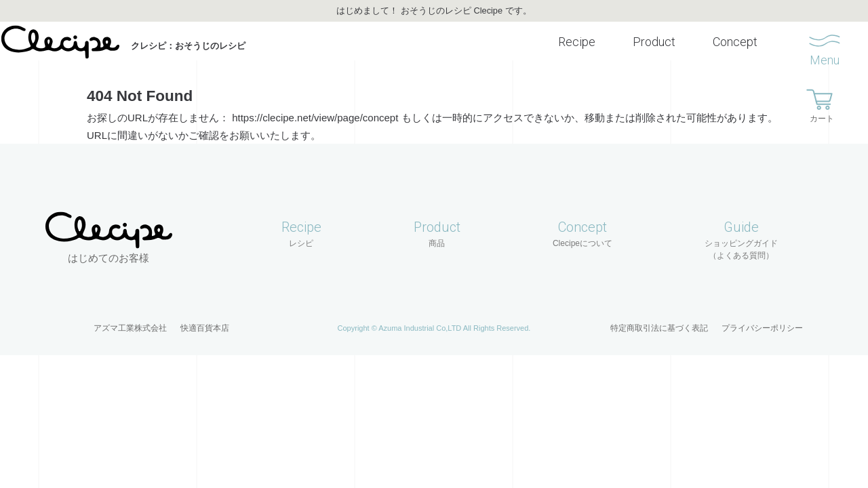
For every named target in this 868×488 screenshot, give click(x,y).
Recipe (563, 46)
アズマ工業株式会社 (130, 315)
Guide (741, 227)
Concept (722, 46)
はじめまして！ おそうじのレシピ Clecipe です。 (434, 11)
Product (640, 46)
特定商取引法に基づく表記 (659, 315)
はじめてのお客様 (108, 245)
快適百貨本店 (205, 315)
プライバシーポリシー (762, 315)
